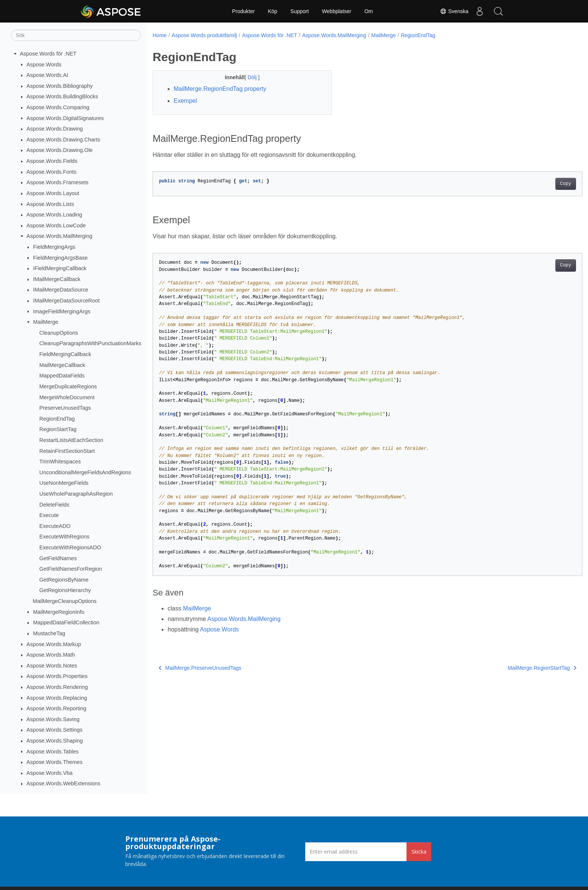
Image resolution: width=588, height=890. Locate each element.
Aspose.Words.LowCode (56, 226)
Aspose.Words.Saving (53, 719)
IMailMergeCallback (57, 279)
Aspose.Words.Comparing (58, 107)
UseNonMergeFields (64, 483)
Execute (49, 515)
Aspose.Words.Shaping (55, 741)
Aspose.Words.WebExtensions (64, 783)
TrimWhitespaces (60, 462)
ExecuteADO (55, 526)
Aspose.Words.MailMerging (60, 236)
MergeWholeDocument (67, 397)
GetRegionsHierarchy (65, 590)
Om (369, 11)
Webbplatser (336, 11)
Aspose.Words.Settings (55, 730)
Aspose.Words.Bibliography (60, 86)
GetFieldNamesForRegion (71, 569)
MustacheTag (49, 633)
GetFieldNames (58, 558)
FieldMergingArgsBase (60, 258)
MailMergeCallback (62, 365)
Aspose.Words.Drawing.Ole (60, 150)
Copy (536, 184)
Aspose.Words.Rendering (57, 687)
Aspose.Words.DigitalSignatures (65, 118)
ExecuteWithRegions (64, 537)
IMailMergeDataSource (61, 290)
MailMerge (46, 322)
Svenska (454, 11)
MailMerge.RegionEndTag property (220, 89)
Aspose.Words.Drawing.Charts (63, 140)
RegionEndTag (57, 419)
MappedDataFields (62, 376)
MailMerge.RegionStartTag (512, 668)
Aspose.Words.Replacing (57, 698)
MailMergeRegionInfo (59, 612)
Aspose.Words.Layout (53, 193)
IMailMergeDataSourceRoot (66, 301)
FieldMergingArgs (54, 247)
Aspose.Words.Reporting (57, 708)
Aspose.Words (44, 65)
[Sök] (76, 35)
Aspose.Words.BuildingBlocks (62, 96)
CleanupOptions (59, 333)
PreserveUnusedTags (65, 408)
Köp (272, 11)
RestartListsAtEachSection (71, 440)
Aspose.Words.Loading (55, 215)
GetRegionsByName (64, 580)
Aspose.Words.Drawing (55, 129)
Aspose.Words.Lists (50, 204)
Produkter (244, 11)
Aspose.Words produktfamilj (204, 35)
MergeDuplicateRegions (68, 386)
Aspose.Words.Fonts (52, 172)
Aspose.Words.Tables (53, 752)
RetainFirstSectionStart (67, 451)
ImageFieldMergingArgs (62, 311)
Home (160, 35)
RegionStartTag (58, 429)
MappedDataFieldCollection (66, 622)
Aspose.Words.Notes (52, 666)
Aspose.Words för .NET (48, 54)
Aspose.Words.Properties (57, 676)
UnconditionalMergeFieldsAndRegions (85, 472)
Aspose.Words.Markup (54, 644)
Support (299, 11)
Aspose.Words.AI (47, 75)
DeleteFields (54, 505)
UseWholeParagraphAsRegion (76, 494)
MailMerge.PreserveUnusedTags (200, 668)
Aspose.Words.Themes (55, 762)
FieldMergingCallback (65, 354)
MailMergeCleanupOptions (64, 601)
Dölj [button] (247, 77)
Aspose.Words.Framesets (58, 182)
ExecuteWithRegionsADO (70, 547)
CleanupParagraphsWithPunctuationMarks (90, 343)
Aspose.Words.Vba (50, 773)
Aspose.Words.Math (51, 655)
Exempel (185, 101)
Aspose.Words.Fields (52, 161)
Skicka (419, 852)
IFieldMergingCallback (60, 268)
